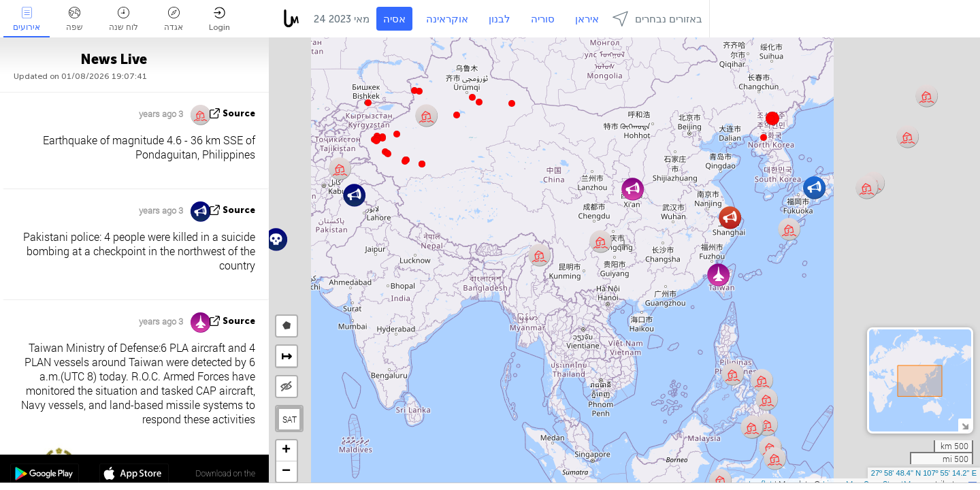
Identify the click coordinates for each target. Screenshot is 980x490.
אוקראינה (447, 19)
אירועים (27, 19)
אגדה (174, 19)
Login (219, 19)
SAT (290, 419)
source (239, 113)
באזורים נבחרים (657, 19)
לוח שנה (124, 19)
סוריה (543, 19)
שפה (75, 19)
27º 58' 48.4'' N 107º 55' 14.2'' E (924, 473)
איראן (587, 19)
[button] (405, 161)
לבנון (500, 19)
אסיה (394, 19)
